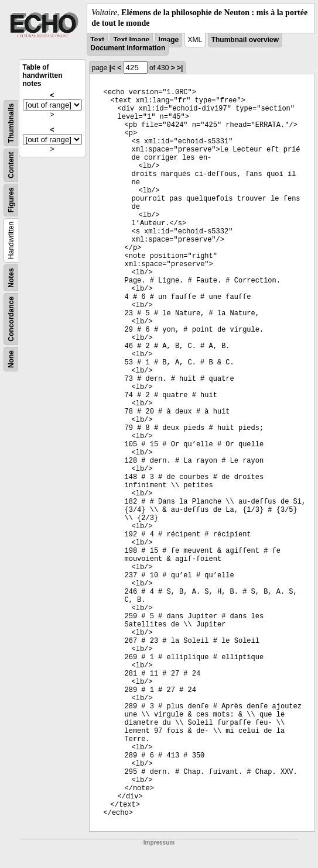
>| (180, 68)
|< (112, 68)
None (11, 359)
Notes (11, 278)
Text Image (131, 40)
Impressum (159, 843)
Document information (128, 48)
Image (169, 40)
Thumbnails (11, 123)
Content (11, 165)
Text (97, 40)
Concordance (11, 319)
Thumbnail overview (245, 40)
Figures (11, 200)
